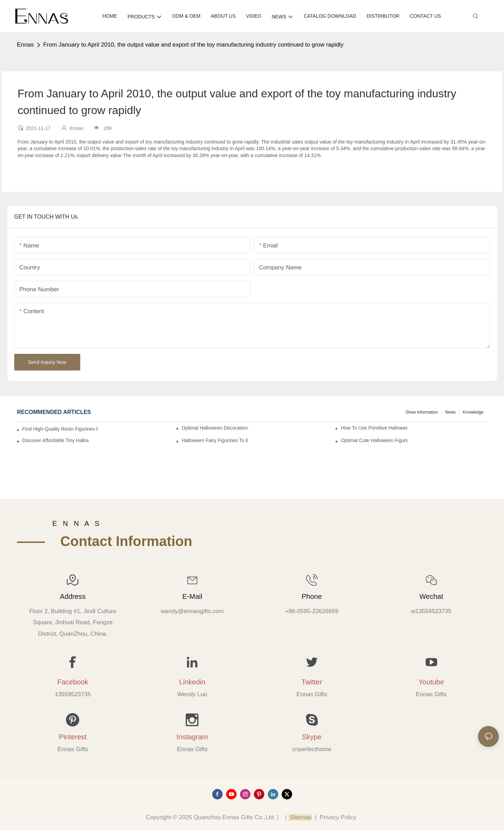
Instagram (192, 737)
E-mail (192, 596)
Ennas (25, 45)
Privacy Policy (338, 817)
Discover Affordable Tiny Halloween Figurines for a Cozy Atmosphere (55, 440)
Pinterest (73, 737)
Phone (312, 596)
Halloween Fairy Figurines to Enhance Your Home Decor (215, 440)
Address (73, 596)
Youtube (431, 682)
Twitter (312, 682)
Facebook (73, 682)
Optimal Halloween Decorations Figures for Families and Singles (215, 428)
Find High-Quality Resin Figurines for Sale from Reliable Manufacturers (60, 429)
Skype (312, 737)
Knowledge (473, 412)
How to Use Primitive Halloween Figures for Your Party (374, 428)
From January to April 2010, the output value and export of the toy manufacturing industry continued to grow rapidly (193, 45)
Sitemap (300, 817)
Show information (422, 412)
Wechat (431, 596)
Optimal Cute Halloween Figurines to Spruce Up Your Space (374, 440)
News (451, 412)
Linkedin (192, 682)
